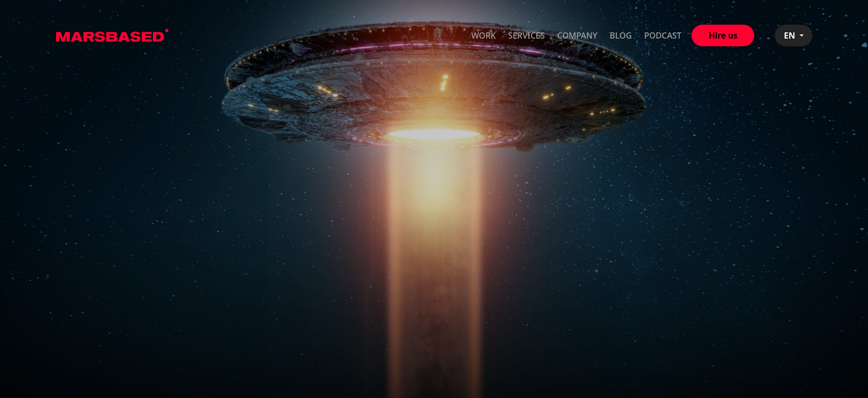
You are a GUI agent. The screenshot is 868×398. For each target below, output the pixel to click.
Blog (621, 35)
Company (577, 35)
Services (527, 35)
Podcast (663, 35)
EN (790, 35)
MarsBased (112, 35)
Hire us (723, 35)
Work (484, 35)
